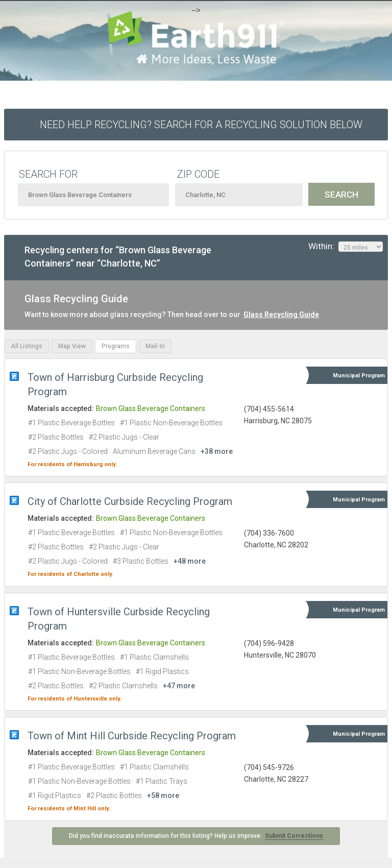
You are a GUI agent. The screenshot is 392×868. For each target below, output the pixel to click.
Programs (116, 346)
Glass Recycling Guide (281, 315)
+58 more (163, 795)
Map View (72, 346)
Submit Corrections (294, 836)
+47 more (179, 686)
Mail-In (155, 346)
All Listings (27, 346)
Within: (346, 247)
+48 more (190, 561)
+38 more (217, 451)
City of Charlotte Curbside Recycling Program (130, 501)
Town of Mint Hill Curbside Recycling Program (132, 736)
